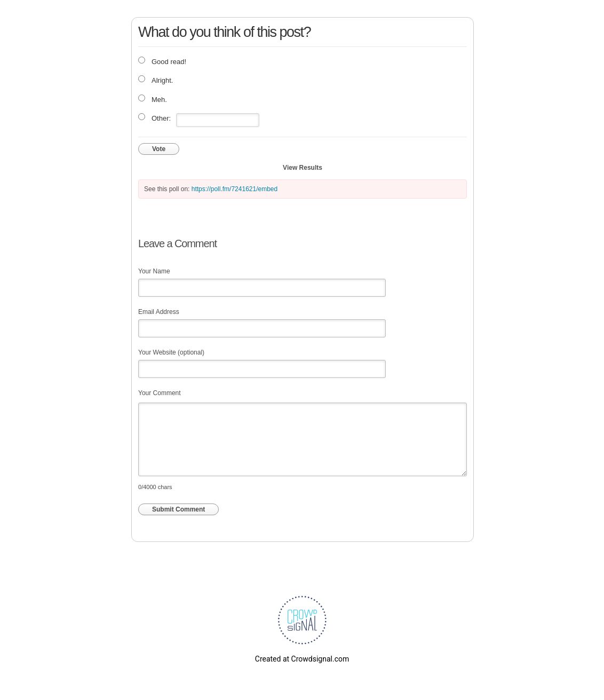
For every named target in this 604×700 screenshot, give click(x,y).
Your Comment (160, 393)
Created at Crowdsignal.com (302, 659)
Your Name (154, 271)
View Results (303, 168)
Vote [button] (159, 149)
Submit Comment (178, 509)
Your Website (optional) (171, 352)
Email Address (159, 312)
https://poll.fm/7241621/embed (235, 189)
